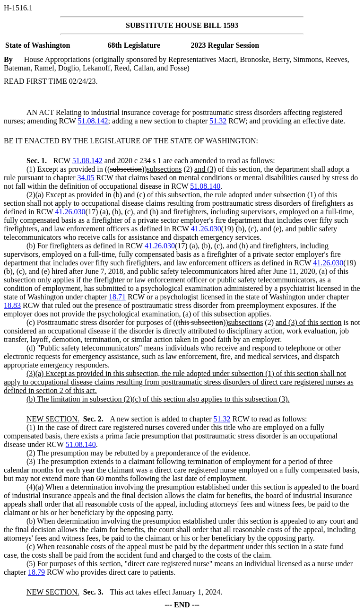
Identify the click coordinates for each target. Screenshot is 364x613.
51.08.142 (93, 121)
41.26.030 (70, 212)
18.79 (36, 572)
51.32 (218, 121)
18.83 (12, 305)
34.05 (86, 178)
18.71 (117, 297)
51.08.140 (205, 186)
